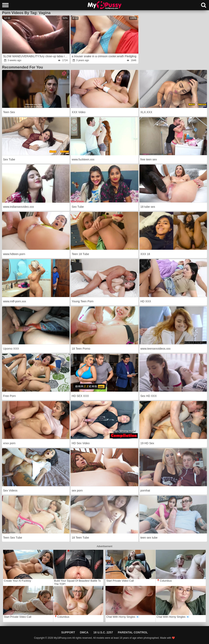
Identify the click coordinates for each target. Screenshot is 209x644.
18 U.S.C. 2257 (103, 632)
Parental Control (133, 632)
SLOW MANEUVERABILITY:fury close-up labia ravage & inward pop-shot (36, 56)
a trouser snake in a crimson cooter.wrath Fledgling (104, 56)
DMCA (84, 632)
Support (68, 632)
